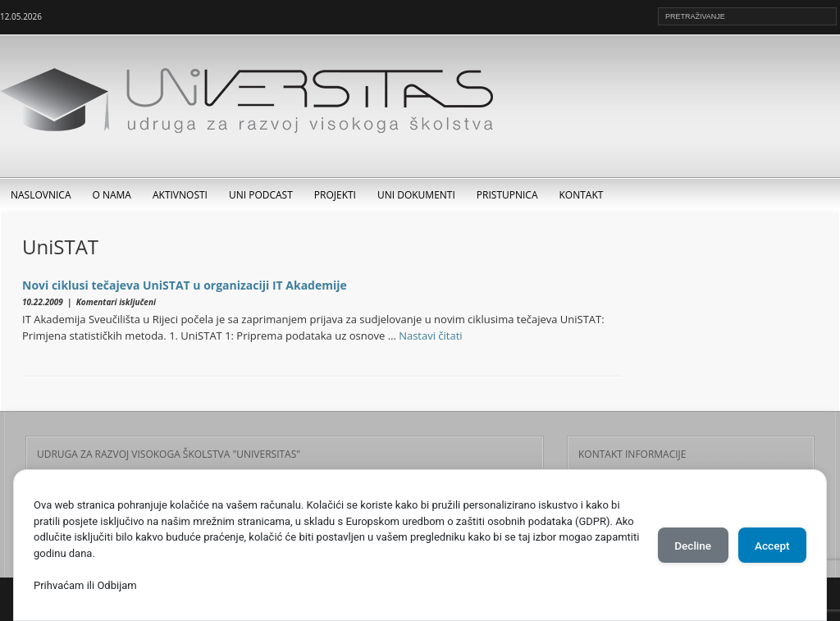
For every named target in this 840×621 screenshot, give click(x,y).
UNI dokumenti (416, 195)
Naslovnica (41, 195)
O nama (112, 195)
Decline (682, 546)
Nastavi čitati (431, 336)
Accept (769, 546)
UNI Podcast (261, 195)
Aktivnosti (180, 195)
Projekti (335, 195)
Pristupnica (507, 195)
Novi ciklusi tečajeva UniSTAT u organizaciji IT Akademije (185, 285)
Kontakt (582, 195)
